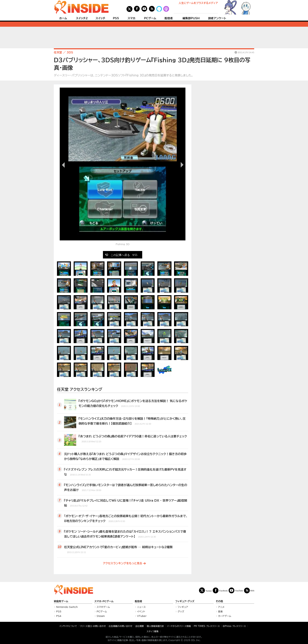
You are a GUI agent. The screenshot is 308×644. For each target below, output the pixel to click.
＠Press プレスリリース (234, 626)
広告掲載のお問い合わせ (121, 626)
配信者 (169, 18)
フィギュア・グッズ (185, 601)
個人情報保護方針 (155, 626)
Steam (101, 616)
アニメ (221, 607)
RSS (252, 590)
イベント (141, 611)
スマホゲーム (103, 607)
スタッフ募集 (153, 631)
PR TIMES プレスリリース (207, 626)
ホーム (63, 18)
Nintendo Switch (67, 607)
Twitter (209, 591)
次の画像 (181, 165)
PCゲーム (150, 18)
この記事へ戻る (124, 255)
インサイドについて (68, 626)
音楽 (220, 611)
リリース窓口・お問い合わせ (93, 626)
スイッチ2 (82, 18)
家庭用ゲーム (61, 601)
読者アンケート (217, 18)
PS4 (59, 616)
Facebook (223, 590)
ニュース (141, 607)
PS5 (116, 18)
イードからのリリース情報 (179, 626)
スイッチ (100, 18)
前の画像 (64, 165)
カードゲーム (225, 616)
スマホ (131, 18)
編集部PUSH (191, 18)
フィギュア (183, 607)
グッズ (181, 611)
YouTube (239, 590)
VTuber (142, 616)
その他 (219, 601)
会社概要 (140, 626)
